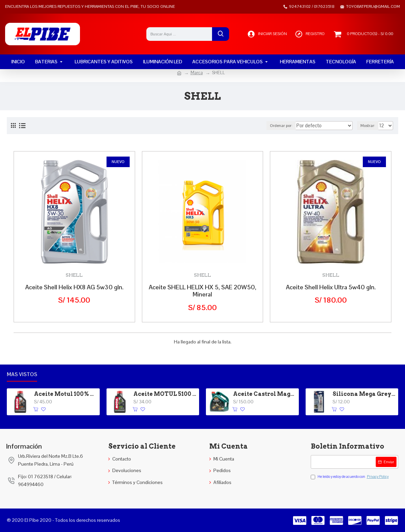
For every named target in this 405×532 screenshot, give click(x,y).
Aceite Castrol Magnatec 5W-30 (265, 394)
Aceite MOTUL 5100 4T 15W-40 (165, 394)
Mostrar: (369, 126)
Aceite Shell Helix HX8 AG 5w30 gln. (74, 287)
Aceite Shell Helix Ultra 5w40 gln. (331, 287)
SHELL (74, 275)
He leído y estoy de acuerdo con (350, 477)
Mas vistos (22, 374)
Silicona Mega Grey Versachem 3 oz (364, 394)
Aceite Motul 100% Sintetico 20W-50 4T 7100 (66, 394)
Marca (197, 73)
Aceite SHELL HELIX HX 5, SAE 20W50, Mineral (202, 291)
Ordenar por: (292, 126)
